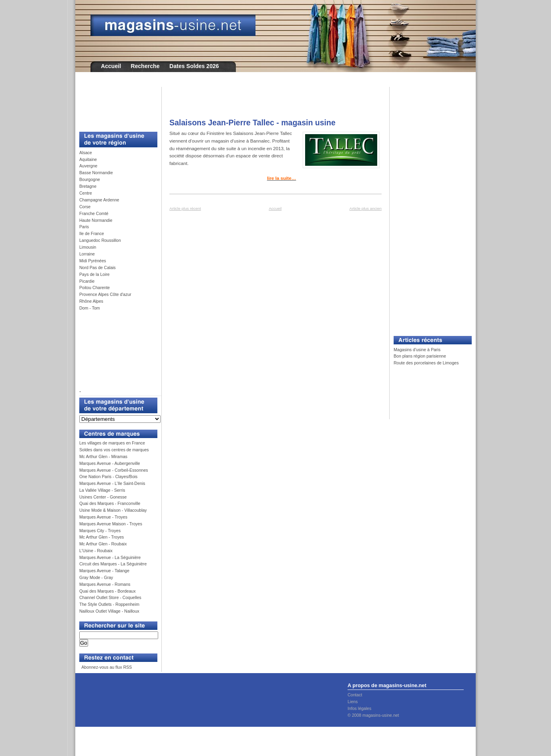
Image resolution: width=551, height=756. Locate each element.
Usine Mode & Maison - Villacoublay (113, 510)
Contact (355, 695)
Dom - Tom (89, 308)
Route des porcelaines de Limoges (426, 363)
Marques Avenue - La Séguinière (110, 557)
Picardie (87, 281)
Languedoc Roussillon (100, 240)
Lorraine (87, 254)
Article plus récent (185, 208)
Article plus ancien (366, 208)
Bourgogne (90, 179)
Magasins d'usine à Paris (417, 350)
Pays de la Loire (95, 274)
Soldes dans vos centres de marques (114, 450)
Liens (353, 702)
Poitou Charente (95, 288)
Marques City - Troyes (100, 531)
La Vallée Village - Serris (102, 490)
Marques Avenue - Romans (105, 584)
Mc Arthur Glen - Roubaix (103, 544)
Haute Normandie (96, 220)
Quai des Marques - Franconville (110, 503)
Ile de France (92, 233)
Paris (84, 227)
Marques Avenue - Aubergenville (110, 463)
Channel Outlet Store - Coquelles (110, 597)
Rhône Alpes (91, 301)
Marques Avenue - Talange (104, 571)
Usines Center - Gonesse (103, 497)
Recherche (145, 66)
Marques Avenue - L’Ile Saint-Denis (112, 483)
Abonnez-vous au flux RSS (106, 667)
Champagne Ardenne (99, 200)
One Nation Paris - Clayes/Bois (108, 477)
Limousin (88, 247)
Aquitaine (88, 159)
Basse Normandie (96, 173)
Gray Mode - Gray (96, 577)
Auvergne (88, 166)
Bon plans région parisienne (420, 356)
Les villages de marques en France (112, 443)
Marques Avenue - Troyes (103, 517)
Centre (86, 193)
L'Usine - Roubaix (96, 551)
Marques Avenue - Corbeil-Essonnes (114, 470)
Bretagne (88, 186)
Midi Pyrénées (93, 261)
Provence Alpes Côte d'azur (105, 294)
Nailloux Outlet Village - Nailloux (109, 611)
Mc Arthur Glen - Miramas (103, 456)
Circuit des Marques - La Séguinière (113, 564)
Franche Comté (94, 213)
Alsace (86, 153)
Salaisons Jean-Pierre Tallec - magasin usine (252, 123)
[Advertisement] (115, 105)
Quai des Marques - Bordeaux (108, 591)
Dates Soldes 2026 (194, 66)
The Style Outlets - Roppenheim (109, 604)
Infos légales (359, 708)
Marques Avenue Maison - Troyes (111, 524)
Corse (85, 207)
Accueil (111, 66)
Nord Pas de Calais (98, 267)
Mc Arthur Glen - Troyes (102, 537)
